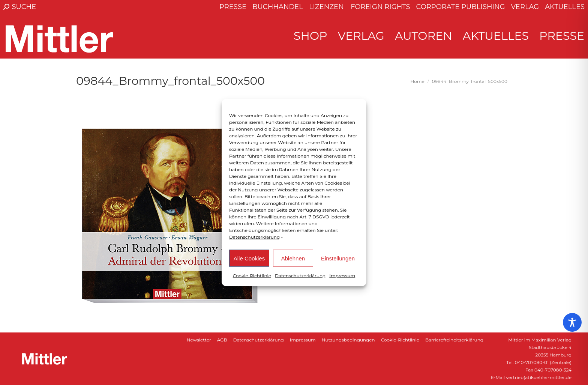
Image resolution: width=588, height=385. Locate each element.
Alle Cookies (249, 258)
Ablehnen (293, 258)
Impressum (342, 276)
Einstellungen (338, 258)
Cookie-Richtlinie (252, 276)
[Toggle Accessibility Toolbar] (572, 322)
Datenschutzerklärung (254, 237)
